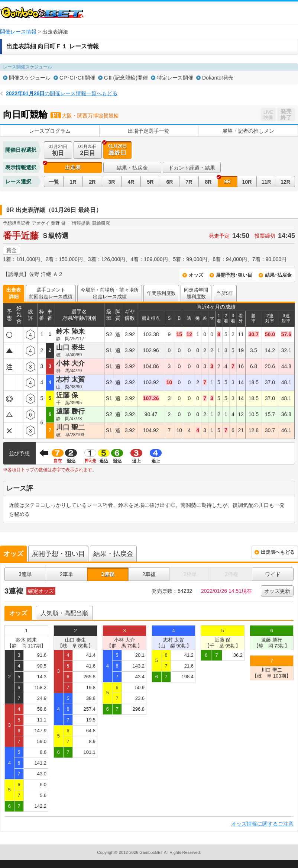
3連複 (108, 574)
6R (170, 182)
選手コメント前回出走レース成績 (51, 293)
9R (227, 181)
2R (93, 182)
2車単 (67, 574)
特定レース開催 (175, 78)
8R (208, 182)
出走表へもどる (278, 552)
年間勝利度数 (161, 293)
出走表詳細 (14, 293)
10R (247, 182)
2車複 (149, 574)
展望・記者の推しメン (248, 131)
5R (150, 182)
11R (266, 182)
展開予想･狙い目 (234, 275)
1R (73, 182)
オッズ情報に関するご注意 (262, 824)
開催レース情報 (18, 32)
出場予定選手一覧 (149, 131)
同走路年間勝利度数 (196, 293)
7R (189, 182)
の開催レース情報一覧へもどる (62, 93)
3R (112, 182)
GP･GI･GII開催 (77, 78)
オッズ (196, 275)
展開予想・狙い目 (58, 554)
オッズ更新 (277, 591)
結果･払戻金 (278, 275)
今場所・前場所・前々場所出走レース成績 (110, 293)
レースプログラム (50, 131)
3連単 (25, 574)
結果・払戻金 (132, 168)
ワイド (273, 574)
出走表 (73, 167)
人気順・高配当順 (64, 613)
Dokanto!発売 (218, 78)
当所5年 (225, 293)
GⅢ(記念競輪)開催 (126, 78)
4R (131, 182)
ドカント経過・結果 (192, 168)
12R (285, 182)
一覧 (54, 182)
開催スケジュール (30, 78)
